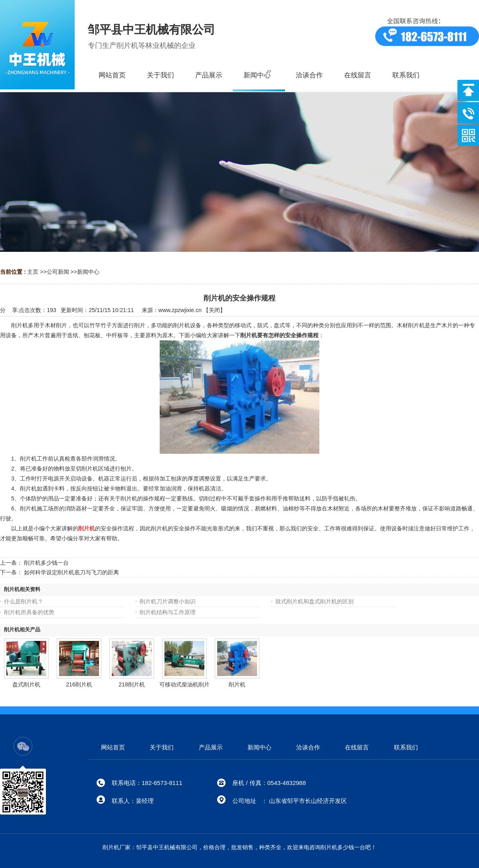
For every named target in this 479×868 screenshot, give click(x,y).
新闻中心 (88, 272)
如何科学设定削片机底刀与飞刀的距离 (71, 572)
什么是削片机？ (24, 601)
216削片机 (79, 684)
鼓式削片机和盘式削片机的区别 (315, 601)
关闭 (214, 310)
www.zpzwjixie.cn (180, 310)
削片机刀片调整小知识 (168, 601)
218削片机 (132, 684)
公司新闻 (58, 272)
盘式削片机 (26, 684)
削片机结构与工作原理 (168, 612)
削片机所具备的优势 (29, 612)
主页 (33, 272)
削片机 (237, 684)
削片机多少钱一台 (46, 563)
